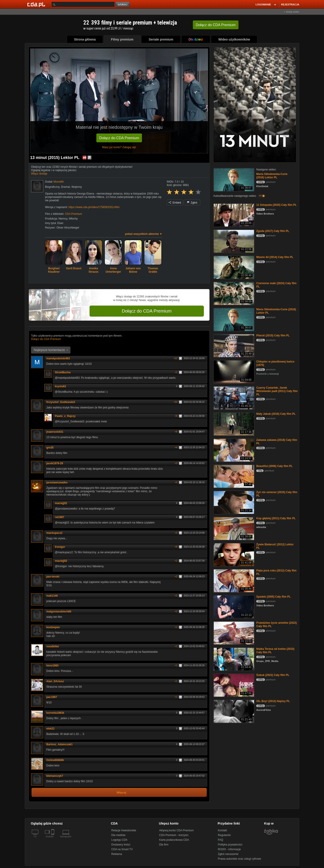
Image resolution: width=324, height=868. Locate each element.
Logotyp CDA (119, 840)
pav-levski (54, 577)
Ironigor (62, 547)
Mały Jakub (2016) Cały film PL (276, 414)
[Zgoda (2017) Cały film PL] (233, 241)
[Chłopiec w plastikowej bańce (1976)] (233, 371)
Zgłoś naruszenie (228, 854)
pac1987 (52, 697)
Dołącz (216, 25)
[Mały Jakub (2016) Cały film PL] (233, 424)
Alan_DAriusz (57, 681)
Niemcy (63, 219)
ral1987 (61, 517)
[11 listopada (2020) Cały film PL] (233, 215)
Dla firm (164, 845)
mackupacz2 (54, 533)
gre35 (50, 448)
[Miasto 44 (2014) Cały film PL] (233, 267)
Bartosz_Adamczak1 (60, 744)
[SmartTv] (53, 839)
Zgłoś (192, 203)
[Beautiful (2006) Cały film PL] (233, 476)
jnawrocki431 (55, 432)
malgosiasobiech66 (59, 612)
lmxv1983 (52, 666)
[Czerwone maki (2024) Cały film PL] (233, 293)
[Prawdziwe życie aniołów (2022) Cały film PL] (233, 633)
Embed (175, 203)
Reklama (117, 854)
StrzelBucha (64, 372)
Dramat (65, 187)
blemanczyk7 (55, 776)
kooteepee (53, 627)
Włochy (73, 219)
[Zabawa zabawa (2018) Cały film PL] (233, 450)
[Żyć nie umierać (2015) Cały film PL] (233, 502)
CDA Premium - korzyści (174, 835)
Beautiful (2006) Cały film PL (274, 466)
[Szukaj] (83, 4)
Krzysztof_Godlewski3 (61, 402)
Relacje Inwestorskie (124, 830)
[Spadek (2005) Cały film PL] (233, 606)
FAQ (220, 840)
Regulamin (224, 835)
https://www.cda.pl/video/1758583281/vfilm (94, 207)
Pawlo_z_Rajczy (67, 416)
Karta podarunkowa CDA (174, 840)
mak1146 (54, 596)
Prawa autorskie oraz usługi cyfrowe (239, 859)
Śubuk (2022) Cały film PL (273, 675)
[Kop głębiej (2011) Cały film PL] (233, 528)
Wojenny (76, 187)
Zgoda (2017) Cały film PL (273, 231)
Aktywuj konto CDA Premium (176, 830)
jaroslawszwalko (58, 483)
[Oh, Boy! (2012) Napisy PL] (233, 711)
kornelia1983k (57, 713)
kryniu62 (60, 386)
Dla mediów (118, 835)
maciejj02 (63, 503)
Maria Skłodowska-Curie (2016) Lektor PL (272, 176)
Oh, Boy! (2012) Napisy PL (273, 701)
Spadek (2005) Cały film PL (273, 597)
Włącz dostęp (39, 174)
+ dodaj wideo (292, 12)
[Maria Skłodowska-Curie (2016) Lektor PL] (233, 179)
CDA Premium (74, 214)
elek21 (52, 729)
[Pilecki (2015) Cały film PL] (233, 345)
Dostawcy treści (121, 845)
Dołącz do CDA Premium (119, 138)
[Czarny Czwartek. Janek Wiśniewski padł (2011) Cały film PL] (233, 398)
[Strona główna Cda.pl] (37, 4)
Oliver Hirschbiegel (68, 228)
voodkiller (54, 646)
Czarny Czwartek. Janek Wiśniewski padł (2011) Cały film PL (277, 391)
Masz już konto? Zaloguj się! (119, 147)
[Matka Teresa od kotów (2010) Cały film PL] (233, 659)
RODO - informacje (229, 849)
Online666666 (57, 760)
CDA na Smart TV (122, 849)
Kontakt (222, 830)
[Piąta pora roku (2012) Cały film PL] (233, 580)
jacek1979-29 (56, 463)
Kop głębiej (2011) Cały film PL (276, 518)
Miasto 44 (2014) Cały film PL (275, 257)
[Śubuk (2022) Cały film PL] (233, 685)
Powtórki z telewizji (268, 374)
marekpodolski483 (60, 358)
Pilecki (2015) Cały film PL (273, 335)
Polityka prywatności (230, 845)
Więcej (121, 792)
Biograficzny (52, 187)
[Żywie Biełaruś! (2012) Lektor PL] (233, 554)
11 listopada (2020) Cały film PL (276, 205)
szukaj (123, 5)
